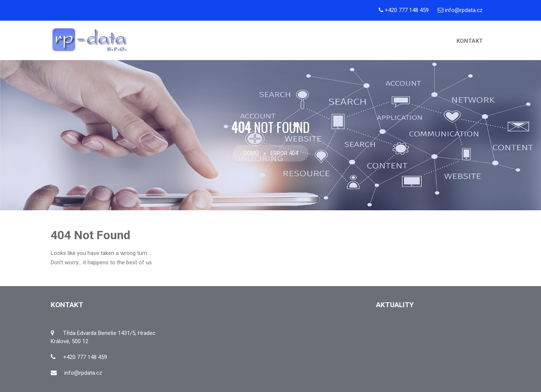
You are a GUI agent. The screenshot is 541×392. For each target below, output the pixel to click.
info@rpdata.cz (464, 10)
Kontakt (470, 41)
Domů (251, 153)
